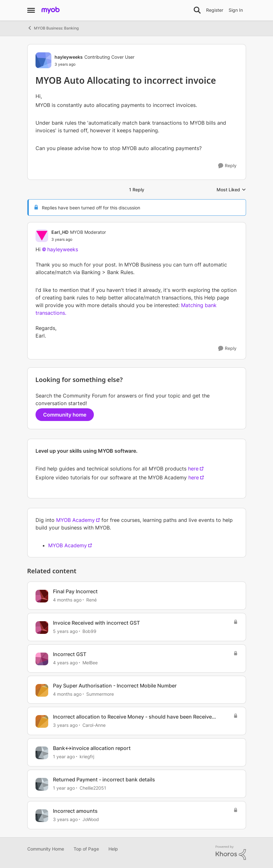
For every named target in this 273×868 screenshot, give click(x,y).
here (193, 469)
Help (113, 849)
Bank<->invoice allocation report (92, 748)
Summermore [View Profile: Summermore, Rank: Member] (100, 694)
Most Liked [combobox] (231, 190)
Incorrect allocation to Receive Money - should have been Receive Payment (132, 717)
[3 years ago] (65, 725)
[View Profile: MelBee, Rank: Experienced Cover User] (42, 659)
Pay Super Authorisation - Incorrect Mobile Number (115, 686)
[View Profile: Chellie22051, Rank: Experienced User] (42, 784)
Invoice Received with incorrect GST (96, 623)
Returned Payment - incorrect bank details (104, 779)
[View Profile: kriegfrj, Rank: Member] (42, 753)
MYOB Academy (75, 520)
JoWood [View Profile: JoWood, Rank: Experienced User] (91, 819)
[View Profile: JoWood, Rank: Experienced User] (42, 816)
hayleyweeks (63, 249)
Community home (65, 415)
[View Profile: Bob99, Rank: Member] (42, 628)
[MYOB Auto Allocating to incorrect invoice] (79, 240)
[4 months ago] (67, 600)
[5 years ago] (65, 631)
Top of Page (86, 849)
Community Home (46, 849)
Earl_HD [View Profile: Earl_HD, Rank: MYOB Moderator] (60, 232)
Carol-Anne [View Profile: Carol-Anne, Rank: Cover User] (94, 725)
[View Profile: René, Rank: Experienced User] (42, 596)
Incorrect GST (70, 654)
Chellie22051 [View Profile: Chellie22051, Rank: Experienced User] (93, 788)
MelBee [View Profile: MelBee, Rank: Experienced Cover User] (90, 663)
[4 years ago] (65, 663)
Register (215, 10)
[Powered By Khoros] (231, 853)
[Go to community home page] (51, 10)
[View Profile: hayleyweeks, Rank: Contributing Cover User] (43, 60)
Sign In (236, 10)
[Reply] (227, 166)
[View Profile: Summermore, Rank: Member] (42, 690)
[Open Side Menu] (31, 10)
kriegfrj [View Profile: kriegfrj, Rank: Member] (87, 756)
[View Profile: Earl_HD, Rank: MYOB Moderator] (42, 236)
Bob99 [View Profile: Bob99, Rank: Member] (89, 631)
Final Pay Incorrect (75, 591)
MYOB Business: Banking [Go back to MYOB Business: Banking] (53, 28)
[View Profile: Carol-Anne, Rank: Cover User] (42, 721)
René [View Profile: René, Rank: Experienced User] (91, 600)
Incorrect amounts (75, 811)
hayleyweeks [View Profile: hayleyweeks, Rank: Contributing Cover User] (69, 57)
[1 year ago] (64, 756)
